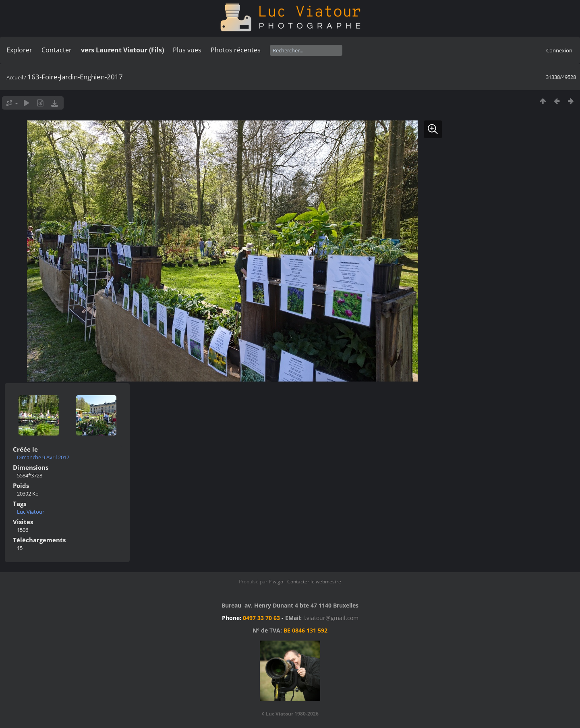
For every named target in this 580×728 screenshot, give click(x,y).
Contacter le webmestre (314, 582)
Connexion (559, 50)
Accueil (15, 77)
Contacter (57, 50)
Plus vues (187, 50)
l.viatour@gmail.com (331, 618)
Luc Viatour (31, 512)
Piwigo (276, 582)
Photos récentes (236, 50)
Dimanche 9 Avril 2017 (43, 457)
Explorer (19, 50)
